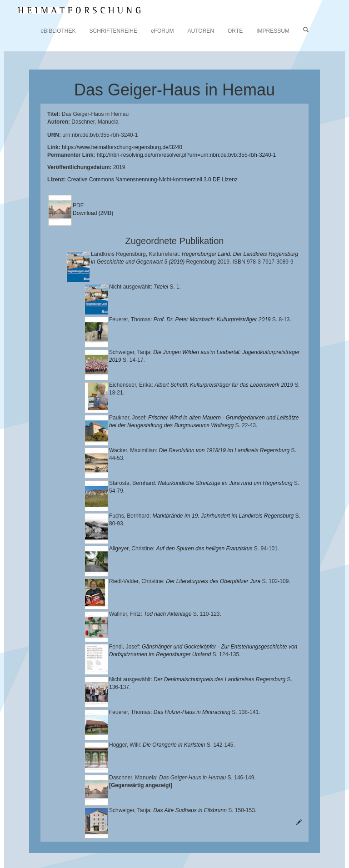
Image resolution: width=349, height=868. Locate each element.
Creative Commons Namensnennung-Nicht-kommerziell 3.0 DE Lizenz (152, 180)
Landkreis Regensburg (157, 834)
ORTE (235, 31)
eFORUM (162, 31)
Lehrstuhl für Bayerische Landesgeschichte (119, 827)
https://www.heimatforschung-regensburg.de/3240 (122, 147)
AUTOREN (201, 31)
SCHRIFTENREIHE (113, 31)
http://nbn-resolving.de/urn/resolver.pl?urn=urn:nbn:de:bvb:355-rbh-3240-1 (187, 155)
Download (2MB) (93, 213)
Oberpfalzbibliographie (113, 848)
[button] (3, 865)
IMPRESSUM (273, 31)
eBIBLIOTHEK (58, 31)
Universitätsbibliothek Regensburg (261, 819)
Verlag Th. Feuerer (155, 841)
